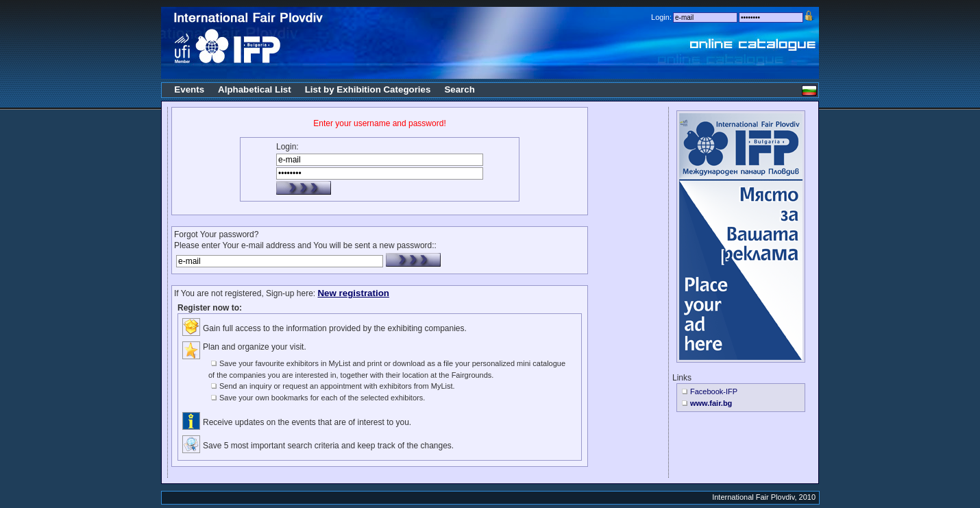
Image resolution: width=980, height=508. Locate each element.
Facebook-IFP (714, 391)
